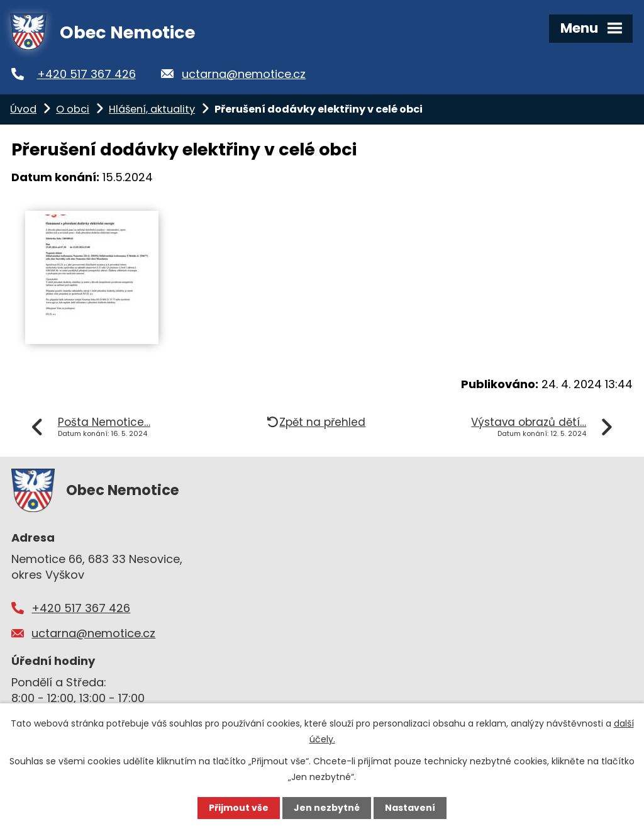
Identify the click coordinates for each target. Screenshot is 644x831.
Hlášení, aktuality (152, 109)
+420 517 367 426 (86, 74)
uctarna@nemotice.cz (244, 74)
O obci (73, 109)
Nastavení (410, 808)
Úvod (23, 109)
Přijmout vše (239, 808)
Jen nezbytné (327, 808)
